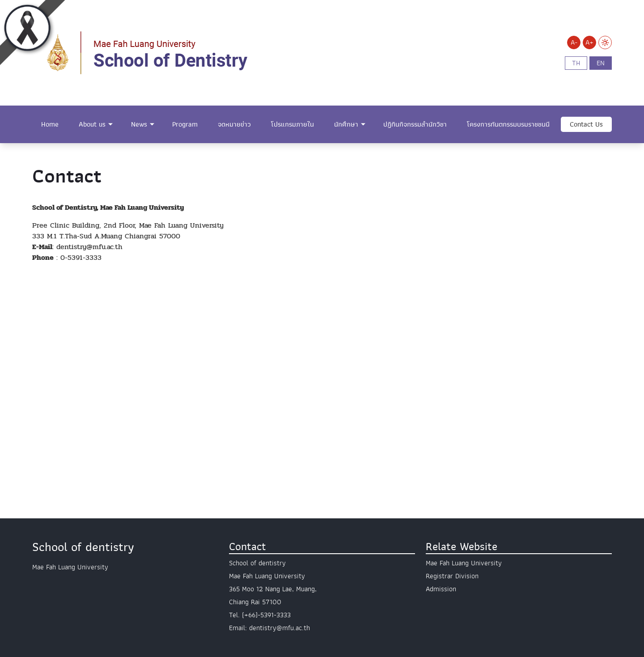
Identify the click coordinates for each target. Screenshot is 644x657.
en (601, 63)
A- (574, 42)
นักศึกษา (346, 124)
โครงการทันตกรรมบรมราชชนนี (508, 124)
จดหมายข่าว (234, 124)
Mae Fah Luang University (464, 563)
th (576, 63)
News (139, 124)
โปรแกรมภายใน (292, 124)
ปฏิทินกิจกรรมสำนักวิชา (415, 124)
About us (92, 124)
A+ (589, 42)
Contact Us (586, 124)
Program (185, 124)
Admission (441, 589)
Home (50, 124)
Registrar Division (452, 576)
